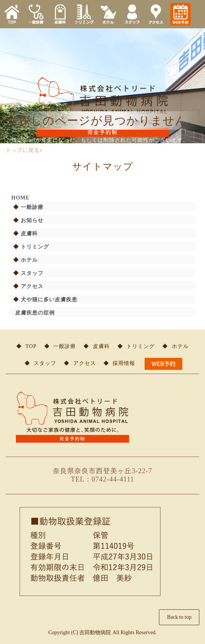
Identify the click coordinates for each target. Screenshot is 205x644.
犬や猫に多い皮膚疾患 (49, 300)
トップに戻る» (24, 150)
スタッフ (32, 273)
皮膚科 (29, 234)
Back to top (179, 617)
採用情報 (124, 363)
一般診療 (32, 207)
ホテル (29, 260)
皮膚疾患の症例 (35, 313)
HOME (20, 198)
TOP (31, 346)
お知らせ (32, 220)
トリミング (35, 247)
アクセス (32, 286)
